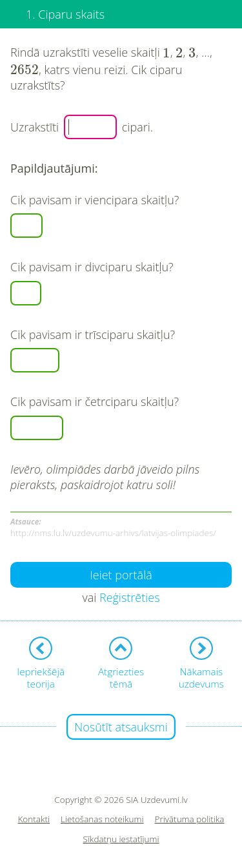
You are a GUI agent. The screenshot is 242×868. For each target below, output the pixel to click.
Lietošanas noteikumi (102, 819)
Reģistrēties (130, 597)
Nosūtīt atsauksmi (121, 727)
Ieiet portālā (121, 575)
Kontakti (34, 819)
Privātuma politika (190, 819)
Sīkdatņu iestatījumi (121, 839)
